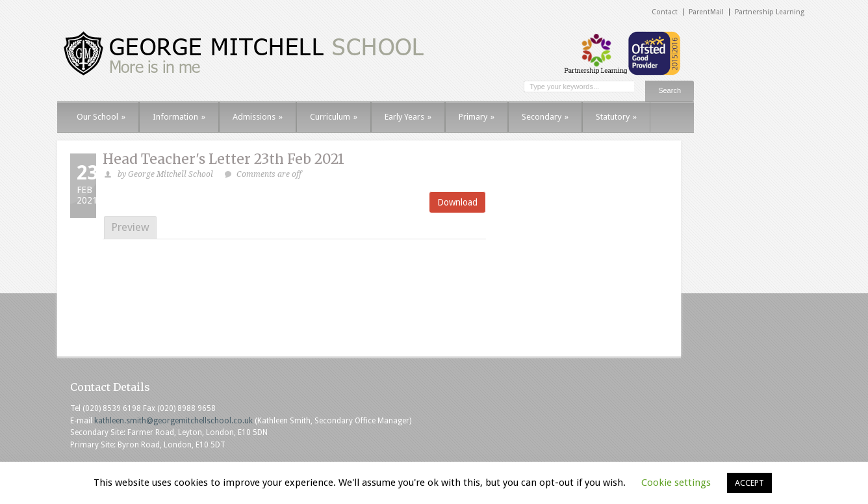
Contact (665, 12)
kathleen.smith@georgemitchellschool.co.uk (173, 421)
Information (179, 117)
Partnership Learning (770, 12)
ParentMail (706, 12)
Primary (477, 117)
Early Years (408, 117)
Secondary (545, 117)
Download (457, 202)
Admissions (258, 117)
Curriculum (334, 117)
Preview (130, 227)
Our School (101, 117)
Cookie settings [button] (676, 483)
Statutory (616, 117)
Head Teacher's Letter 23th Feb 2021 (223, 159)
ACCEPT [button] (749, 483)
